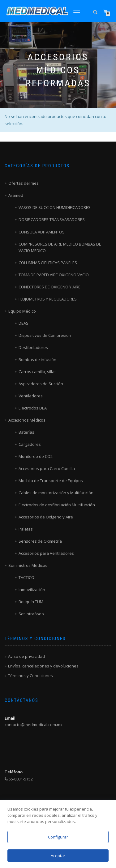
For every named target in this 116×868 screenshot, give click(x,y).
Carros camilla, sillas (38, 372)
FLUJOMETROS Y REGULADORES (48, 299)
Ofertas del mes (24, 183)
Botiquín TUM (31, 602)
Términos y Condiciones (30, 676)
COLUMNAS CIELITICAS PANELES (48, 263)
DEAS (24, 323)
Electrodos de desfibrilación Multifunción (57, 505)
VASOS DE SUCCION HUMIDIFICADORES (55, 207)
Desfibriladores (33, 347)
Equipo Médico (22, 311)
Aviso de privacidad (26, 656)
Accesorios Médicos (27, 420)
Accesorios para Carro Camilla (47, 468)
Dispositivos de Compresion (45, 335)
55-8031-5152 (19, 779)
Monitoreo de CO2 (36, 456)
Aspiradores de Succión (41, 384)
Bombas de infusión (37, 359)
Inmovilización (32, 590)
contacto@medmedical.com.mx (34, 725)
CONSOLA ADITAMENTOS (42, 232)
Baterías (26, 432)
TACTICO (26, 577)
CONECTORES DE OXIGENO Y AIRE (49, 287)
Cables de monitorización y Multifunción (56, 493)
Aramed (16, 195)
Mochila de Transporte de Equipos (51, 481)
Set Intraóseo (31, 614)
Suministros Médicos (28, 565)
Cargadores (30, 444)
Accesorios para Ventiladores (46, 553)
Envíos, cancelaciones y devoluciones (43, 666)
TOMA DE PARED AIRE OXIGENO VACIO (54, 275)
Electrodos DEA (33, 408)
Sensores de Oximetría (40, 541)
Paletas (26, 529)
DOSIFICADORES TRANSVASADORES (52, 219)
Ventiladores (31, 396)
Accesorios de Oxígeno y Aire (46, 517)
